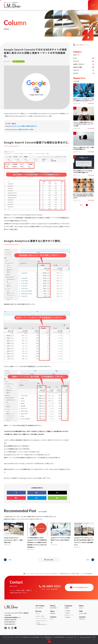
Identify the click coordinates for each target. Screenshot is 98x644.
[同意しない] (96, 640)
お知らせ (86, 607)
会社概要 (68, 611)
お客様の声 (57, 612)
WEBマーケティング (84, 64)
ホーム (27, 574)
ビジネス (84, 73)
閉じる (14, 124)
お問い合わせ (86, 618)
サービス (43, 612)
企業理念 (68, 613)
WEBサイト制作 (84, 67)
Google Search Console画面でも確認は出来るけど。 (22, 126)
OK (49, 642)
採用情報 (68, 617)
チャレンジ (84, 70)
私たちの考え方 (43, 607)
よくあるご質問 (86, 612)
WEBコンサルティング (42, 621)
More (82, 205)
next (88, 560)
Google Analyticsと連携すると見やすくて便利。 (20, 129)
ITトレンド (84, 61)
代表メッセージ (69, 615)
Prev (10, 560)
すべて (84, 58)
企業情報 (72, 607)
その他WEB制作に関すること (42, 624)
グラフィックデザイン (42, 619)
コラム (32, 574)
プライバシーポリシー (86, 637)
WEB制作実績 (57, 607)
